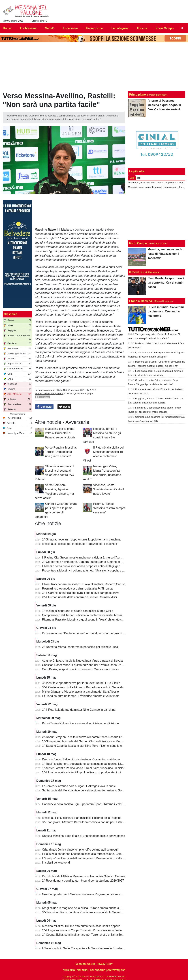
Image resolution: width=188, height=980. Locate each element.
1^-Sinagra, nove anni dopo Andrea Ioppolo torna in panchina (81, 539)
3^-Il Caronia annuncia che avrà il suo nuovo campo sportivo (81, 593)
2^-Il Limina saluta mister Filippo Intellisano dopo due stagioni (81, 772)
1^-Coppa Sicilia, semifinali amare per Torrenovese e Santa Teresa (85, 935)
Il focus (134, 272)
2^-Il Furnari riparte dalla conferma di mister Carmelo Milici (80, 597)
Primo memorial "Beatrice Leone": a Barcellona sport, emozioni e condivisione (92, 633)
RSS (123, 970)
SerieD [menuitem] (50, 28)
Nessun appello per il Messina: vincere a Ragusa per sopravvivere (85, 894)
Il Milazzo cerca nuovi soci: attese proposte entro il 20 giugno (81, 566)
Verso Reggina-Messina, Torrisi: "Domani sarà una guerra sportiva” (61, 452)
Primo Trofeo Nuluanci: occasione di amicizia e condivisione (80, 723)
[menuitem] (182, 28)
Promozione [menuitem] (95, 28)
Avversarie (50, 390)
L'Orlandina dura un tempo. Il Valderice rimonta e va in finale (81, 696)
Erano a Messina (140, 301)
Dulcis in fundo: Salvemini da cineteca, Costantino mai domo (81, 759)
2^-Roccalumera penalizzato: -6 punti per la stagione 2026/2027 (83, 881)
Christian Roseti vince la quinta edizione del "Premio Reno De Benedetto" (89, 665)
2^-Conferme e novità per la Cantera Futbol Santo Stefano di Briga (85, 562)
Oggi (132, 178)
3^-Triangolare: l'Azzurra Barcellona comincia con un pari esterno (84, 822)
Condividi (44, 407)
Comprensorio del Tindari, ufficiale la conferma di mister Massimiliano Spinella (92, 615)
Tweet (64, 407)
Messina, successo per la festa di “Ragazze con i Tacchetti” (80, 544)
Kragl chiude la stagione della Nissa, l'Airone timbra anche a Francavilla (88, 908)
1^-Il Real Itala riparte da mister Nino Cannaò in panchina (79, 710)
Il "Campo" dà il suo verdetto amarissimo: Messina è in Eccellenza (84, 858)
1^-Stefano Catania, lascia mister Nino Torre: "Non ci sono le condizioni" (88, 746)
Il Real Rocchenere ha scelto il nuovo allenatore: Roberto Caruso (84, 584)
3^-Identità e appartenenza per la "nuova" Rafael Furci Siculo (81, 683)
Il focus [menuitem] (142, 28)
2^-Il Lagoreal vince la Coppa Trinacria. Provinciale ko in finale (82, 930)
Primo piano (137, 95)
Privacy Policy (105, 964)
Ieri (139, 178)
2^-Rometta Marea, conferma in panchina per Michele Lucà (80, 647)
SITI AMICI (83, 970)
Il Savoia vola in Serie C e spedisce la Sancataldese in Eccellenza (84, 948)
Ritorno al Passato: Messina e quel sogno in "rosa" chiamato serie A (86, 620)
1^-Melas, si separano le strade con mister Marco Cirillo (78, 611)
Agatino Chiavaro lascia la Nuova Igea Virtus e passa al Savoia (82, 661)
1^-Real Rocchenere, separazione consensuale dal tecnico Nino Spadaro (89, 764)
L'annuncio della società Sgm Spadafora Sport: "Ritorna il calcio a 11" (87, 804)
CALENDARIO (98, 970)
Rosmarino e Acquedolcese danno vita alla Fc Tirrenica (77, 589)
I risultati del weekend (56, 863)
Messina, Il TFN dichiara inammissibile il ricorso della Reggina (82, 818)
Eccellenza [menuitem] (70, 28)
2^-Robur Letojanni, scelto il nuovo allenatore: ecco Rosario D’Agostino (88, 737)
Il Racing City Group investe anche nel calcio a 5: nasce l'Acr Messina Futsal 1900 (95, 558)
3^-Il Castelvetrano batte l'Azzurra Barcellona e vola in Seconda (83, 687)
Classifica (11, 314)
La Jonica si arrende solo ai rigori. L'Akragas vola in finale (79, 786)
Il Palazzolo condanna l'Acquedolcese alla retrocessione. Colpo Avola (87, 854)
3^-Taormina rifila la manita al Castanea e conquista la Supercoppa (85, 912)
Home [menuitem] (7, 28)
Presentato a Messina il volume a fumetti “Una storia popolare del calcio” (89, 570)
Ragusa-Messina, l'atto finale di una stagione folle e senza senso (84, 836)
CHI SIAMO (69, 970)
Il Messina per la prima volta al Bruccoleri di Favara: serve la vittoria (60, 433)
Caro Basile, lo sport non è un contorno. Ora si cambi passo (80, 669)
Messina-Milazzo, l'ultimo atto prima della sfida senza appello (81, 926)
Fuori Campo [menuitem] (165, 28)
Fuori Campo (138, 243)
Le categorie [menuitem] (120, 28)
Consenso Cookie (85, 964)
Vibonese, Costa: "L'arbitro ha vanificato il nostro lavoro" (109, 489)
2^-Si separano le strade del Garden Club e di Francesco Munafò (84, 741)
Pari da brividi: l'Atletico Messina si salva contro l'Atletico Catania (84, 876)
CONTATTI (113, 970)
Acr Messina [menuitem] (28, 28)
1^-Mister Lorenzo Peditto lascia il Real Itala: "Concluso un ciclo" (83, 768)
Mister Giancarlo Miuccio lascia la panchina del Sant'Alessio (81, 692)
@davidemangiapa (83, 393)
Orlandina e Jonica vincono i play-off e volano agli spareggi (80, 850)
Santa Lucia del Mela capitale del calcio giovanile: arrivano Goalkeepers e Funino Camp (98, 790)
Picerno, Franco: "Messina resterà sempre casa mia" (109, 508)
